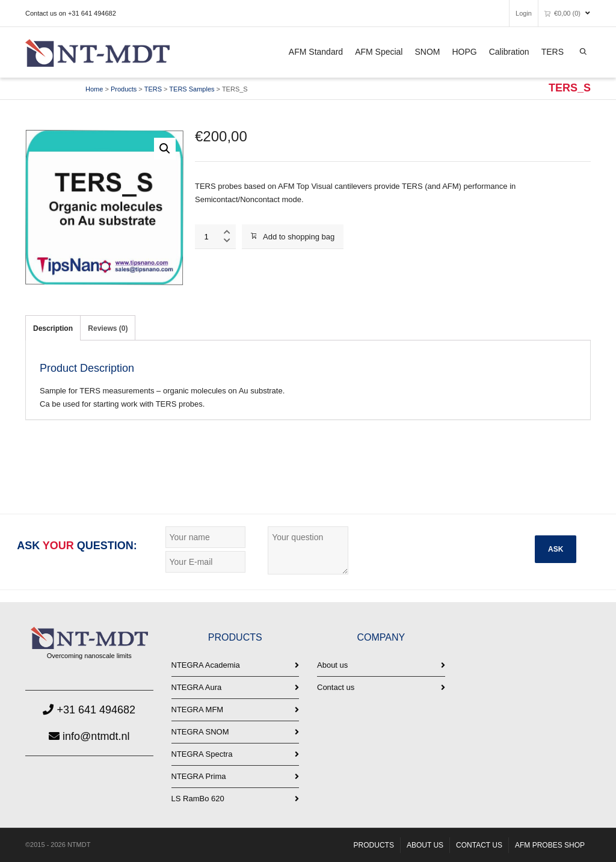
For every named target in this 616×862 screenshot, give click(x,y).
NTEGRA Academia (206, 665)
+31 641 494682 (89, 710)
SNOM (427, 52)
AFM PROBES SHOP (550, 845)
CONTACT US (479, 845)
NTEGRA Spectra (202, 754)
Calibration (509, 52)
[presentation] (460, 550)
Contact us (336, 687)
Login (524, 13)
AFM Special (379, 52)
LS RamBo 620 (198, 799)
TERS (553, 52)
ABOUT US (425, 845)
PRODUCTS (374, 845)
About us (332, 665)
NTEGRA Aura (197, 687)
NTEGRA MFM (198, 710)
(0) (562, 13)
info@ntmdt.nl (89, 736)
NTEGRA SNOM (200, 732)
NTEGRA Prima (199, 776)
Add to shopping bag (293, 237)
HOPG (464, 52)
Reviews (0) (108, 328)
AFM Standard (316, 52)
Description (53, 328)
